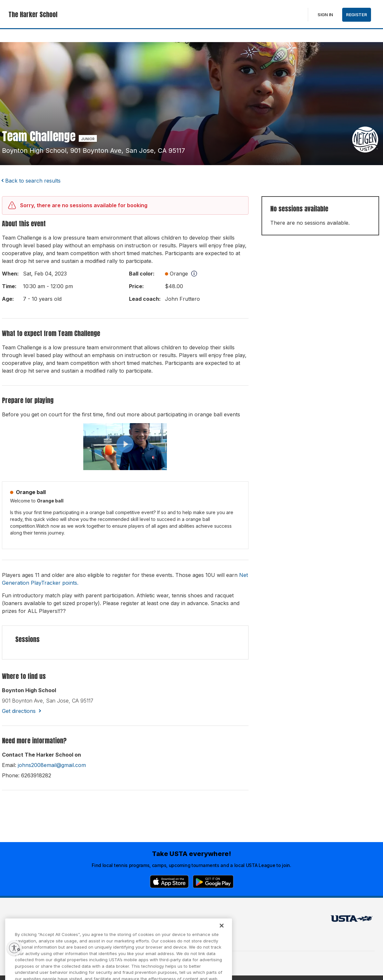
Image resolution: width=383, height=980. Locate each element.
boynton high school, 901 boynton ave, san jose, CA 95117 (93, 151)
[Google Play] (213, 882)
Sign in (325, 15)
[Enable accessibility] (14, 948)
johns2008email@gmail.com (52, 765)
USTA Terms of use (113, 920)
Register (357, 15)
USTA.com (184, 920)
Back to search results (33, 181)
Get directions (19, 711)
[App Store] (169, 882)
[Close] (222, 933)
